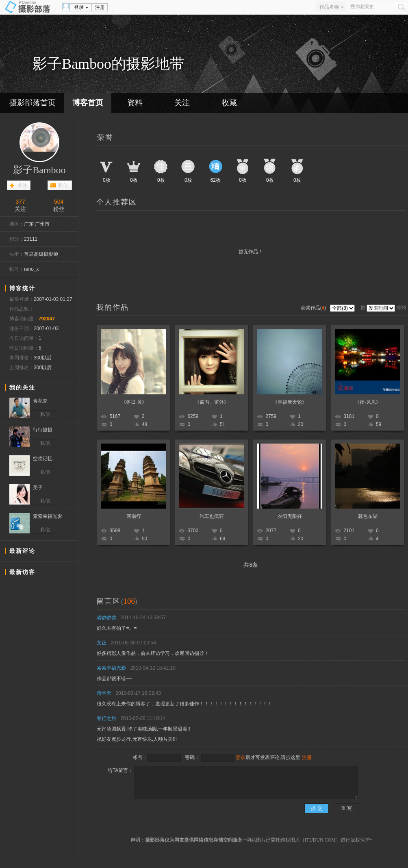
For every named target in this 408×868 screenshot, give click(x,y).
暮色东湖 (368, 516)
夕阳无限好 (290, 516)
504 (59, 202)
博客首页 (88, 103)
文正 (102, 643)
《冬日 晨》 (134, 402)
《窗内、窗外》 (212, 402)
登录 (79, 7)
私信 (63, 185)
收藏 (229, 103)
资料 (135, 103)
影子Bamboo (39, 170)
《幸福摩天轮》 (290, 402)
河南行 (134, 516)
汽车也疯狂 (212, 516)
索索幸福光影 (111, 668)
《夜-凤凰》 (368, 402)
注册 (100, 7)
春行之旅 (106, 718)
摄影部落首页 (33, 103)
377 (21, 202)
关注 (182, 103)
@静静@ (106, 618)
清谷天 (104, 693)
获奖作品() (314, 308)
